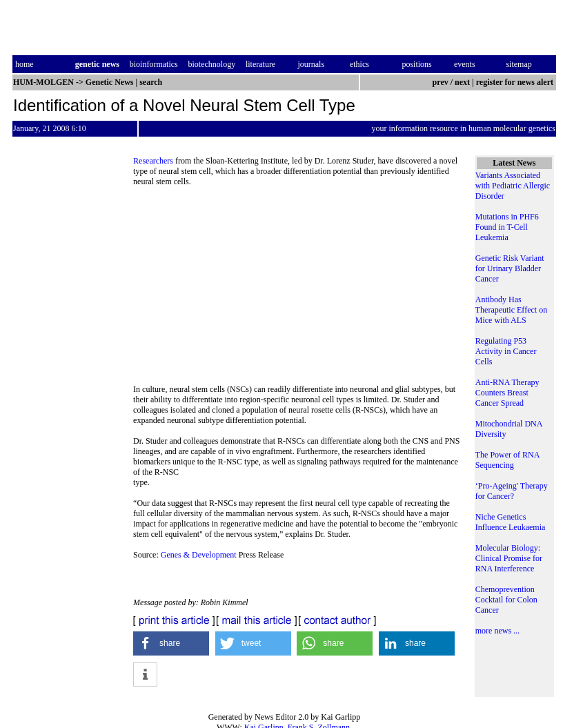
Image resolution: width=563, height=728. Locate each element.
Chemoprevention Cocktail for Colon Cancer (506, 600)
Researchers (154, 161)
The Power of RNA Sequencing (507, 460)
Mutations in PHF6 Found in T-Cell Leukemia (507, 227)
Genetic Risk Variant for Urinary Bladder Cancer (510, 268)
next (462, 82)
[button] (171, 643)
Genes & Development (199, 555)
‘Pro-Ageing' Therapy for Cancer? (512, 491)
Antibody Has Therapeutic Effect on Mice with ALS (511, 310)
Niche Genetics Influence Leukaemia (511, 522)
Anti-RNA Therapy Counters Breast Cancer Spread (507, 393)
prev (441, 82)
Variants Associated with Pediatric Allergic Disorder (513, 186)
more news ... (497, 631)
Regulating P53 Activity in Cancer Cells (506, 351)
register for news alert (516, 82)
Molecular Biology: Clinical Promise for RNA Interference (509, 558)
